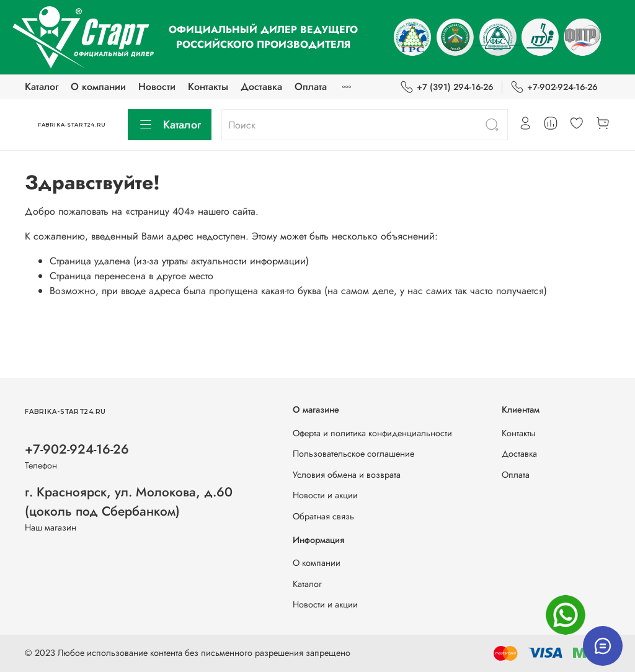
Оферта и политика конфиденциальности (372, 433)
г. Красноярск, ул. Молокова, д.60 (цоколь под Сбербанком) (129, 502)
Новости (157, 87)
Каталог (42, 87)
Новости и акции (325, 495)
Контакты (208, 87)
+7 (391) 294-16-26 (447, 87)
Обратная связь (323, 516)
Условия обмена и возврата (347, 475)
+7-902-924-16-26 (554, 87)
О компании (98, 87)
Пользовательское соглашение (353, 454)
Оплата (311, 87)
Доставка (261, 87)
